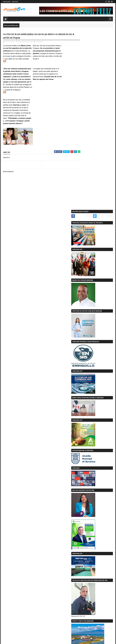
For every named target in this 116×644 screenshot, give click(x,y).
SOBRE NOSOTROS (7, 2)
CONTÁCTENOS (15, 2)
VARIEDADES (40, 42)
